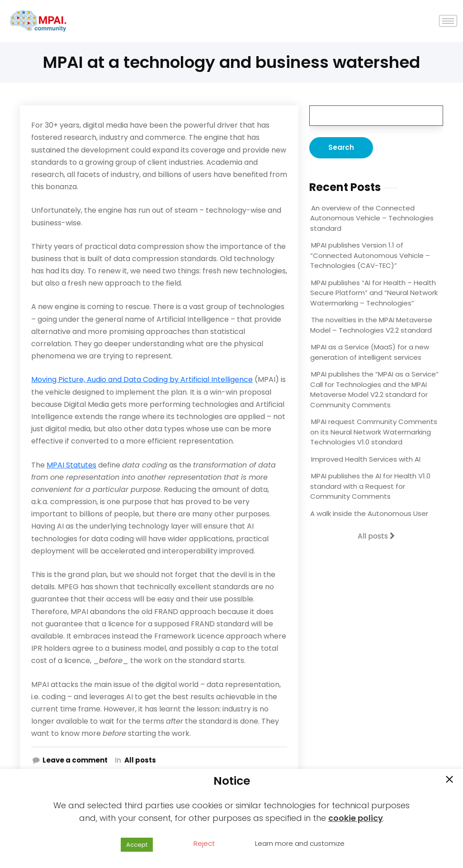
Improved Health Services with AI (366, 459)
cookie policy (356, 818)
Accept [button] (137, 845)
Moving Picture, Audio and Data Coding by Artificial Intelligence (142, 379)
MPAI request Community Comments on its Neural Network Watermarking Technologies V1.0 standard (374, 432)
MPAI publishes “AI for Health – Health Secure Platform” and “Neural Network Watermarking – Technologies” (374, 293)
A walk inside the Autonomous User (369, 513)
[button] (449, 780)
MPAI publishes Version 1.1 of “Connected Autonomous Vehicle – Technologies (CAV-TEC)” (370, 255)
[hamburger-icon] (448, 21)
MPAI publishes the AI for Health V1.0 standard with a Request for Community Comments (370, 486)
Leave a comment (75, 760)
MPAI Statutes (71, 465)
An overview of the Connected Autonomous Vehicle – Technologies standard (372, 218)
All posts (140, 760)
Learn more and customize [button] (300, 843)
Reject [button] (204, 843)
